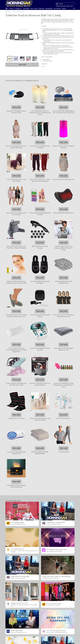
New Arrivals (34, 9)
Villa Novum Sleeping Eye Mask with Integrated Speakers (40, 384)
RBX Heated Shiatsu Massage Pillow (64, 213)
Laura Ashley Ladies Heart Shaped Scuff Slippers (40, 282)
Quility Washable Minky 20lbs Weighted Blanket (40, 453)
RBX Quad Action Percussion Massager (40, 247)
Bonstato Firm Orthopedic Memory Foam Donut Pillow (16, 112)
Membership (49, 9)
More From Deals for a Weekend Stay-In (22, 81)
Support (64, 9)
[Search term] (65, 4)
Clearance (42, 9)
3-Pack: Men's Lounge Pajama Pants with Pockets (40, 147)
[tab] (10, 59)
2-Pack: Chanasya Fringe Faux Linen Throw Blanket (16, 180)
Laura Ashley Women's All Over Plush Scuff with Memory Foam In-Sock (16, 316)
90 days (43, 67)
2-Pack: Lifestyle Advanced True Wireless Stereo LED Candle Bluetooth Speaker (40, 113)
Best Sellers (26, 9)
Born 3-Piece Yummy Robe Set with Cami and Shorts (16, 214)
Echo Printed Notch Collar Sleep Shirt (64, 179)
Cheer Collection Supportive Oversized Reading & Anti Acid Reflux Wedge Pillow (16, 350)
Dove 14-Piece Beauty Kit (64, 418)
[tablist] (22, 59)
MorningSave (8, 12)
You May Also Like (13, 501)
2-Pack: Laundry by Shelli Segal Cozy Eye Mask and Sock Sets (16, 384)
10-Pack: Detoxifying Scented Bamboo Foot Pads (40, 214)
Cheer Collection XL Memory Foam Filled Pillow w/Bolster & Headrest (16, 247)
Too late (22, 65)
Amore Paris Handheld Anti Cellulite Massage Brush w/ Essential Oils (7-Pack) (64, 385)
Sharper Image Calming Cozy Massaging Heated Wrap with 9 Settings (64, 248)
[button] (7, 9)
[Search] (57, 4)
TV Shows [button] (11, 9)
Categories (19, 9)
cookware (68, 6)
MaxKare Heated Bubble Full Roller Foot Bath (40, 349)
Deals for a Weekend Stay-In (19, 12)
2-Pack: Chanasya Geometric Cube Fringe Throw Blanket (40, 419)
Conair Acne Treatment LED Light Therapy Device (16, 453)
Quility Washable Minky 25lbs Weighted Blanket (64, 282)
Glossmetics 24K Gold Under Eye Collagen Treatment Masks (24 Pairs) (16, 282)
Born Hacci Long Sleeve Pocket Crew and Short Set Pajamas (16, 147)
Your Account (57, 9)
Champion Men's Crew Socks (16, 418)
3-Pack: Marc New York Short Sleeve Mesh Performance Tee (64, 316)
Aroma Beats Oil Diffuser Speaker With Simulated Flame (16, 486)
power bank (63, 6)
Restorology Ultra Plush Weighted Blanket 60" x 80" (64, 349)
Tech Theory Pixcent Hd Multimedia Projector (40, 316)
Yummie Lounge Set (64, 452)
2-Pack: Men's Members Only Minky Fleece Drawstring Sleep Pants (40, 180)
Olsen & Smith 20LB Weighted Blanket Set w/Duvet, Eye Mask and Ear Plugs (64, 112)
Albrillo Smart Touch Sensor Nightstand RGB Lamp (64, 147)
